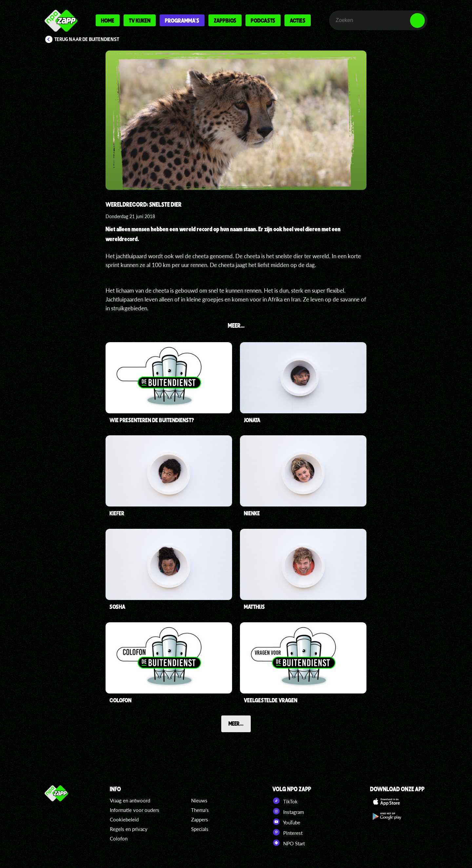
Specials (200, 829)
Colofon (119, 838)
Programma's (182, 20)
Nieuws (199, 800)
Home (108, 20)
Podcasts (263, 20)
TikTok (285, 801)
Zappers (200, 819)
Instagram (288, 811)
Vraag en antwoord (130, 800)
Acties (298, 20)
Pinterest (287, 832)
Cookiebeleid (124, 819)
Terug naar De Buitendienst (87, 39)
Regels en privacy (129, 829)
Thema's (200, 810)
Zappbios (225, 20)
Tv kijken (140, 20)
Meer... (236, 723)
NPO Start (289, 843)
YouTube (286, 822)
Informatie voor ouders (135, 810)
